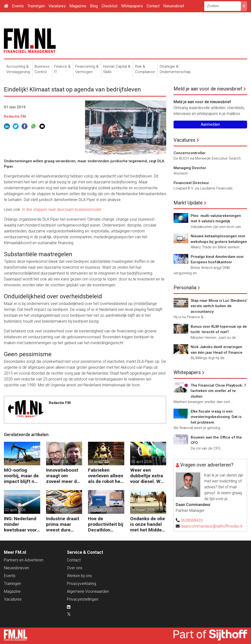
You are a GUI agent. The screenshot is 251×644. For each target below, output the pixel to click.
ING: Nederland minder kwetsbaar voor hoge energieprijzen (20, 524)
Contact (153, 6)
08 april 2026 (15, 462)
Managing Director (190, 168)
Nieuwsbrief (174, 6)
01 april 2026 (57, 510)
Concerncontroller (190, 153)
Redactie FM (15, 116)
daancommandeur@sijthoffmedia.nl (211, 526)
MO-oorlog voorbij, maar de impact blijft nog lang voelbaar (22, 476)
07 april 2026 (57, 462)
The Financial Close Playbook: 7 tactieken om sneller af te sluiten (218, 391)
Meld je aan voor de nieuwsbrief (208, 89)
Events (18, 6)
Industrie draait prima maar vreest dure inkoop (63, 524)
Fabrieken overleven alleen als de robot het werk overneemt (106, 476)
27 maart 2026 (101, 510)
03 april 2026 (99, 462)
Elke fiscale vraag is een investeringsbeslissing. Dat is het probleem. (216, 417)
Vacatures (57, 6)
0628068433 (192, 520)
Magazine (78, 6)
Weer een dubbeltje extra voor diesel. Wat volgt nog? (148, 476)
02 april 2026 (15, 510)
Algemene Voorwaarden (88, 591)
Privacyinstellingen (83, 599)
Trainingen (36, 6)
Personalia (185, 288)
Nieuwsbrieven (16, 568)
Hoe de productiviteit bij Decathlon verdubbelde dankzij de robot (106, 524)
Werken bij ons (79, 576)
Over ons (75, 568)
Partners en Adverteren (24, 560)
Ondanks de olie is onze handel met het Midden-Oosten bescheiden (148, 524)
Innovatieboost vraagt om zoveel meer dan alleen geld (64, 476)
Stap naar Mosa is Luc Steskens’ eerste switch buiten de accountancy (219, 306)
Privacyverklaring (82, 584)
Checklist (109, 6)
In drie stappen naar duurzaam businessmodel (61, 209)
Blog (94, 6)
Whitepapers (132, 6)
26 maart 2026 (143, 510)
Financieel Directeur (191, 183)
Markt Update (188, 203)
